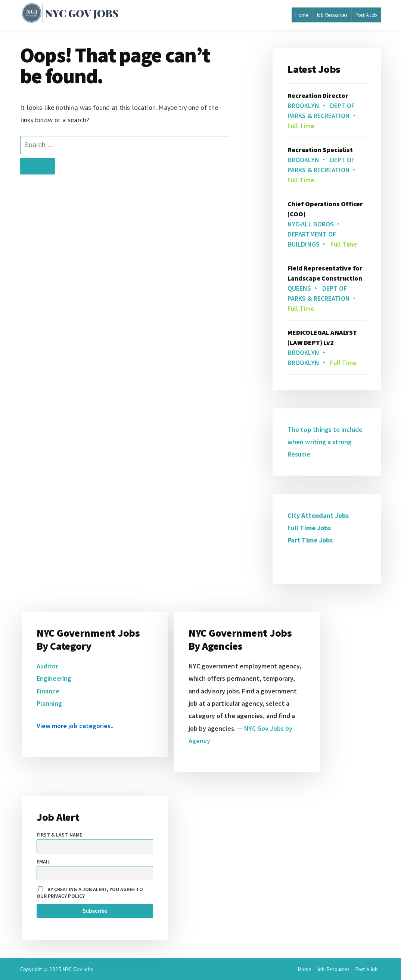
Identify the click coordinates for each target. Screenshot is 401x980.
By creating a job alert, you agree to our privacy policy (90, 893)
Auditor (47, 666)
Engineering (54, 678)
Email (43, 862)
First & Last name (59, 835)
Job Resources (332, 15)
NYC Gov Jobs (78, 969)
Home (302, 15)
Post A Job (366, 15)
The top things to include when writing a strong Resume (325, 442)
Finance (48, 691)
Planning (49, 703)
